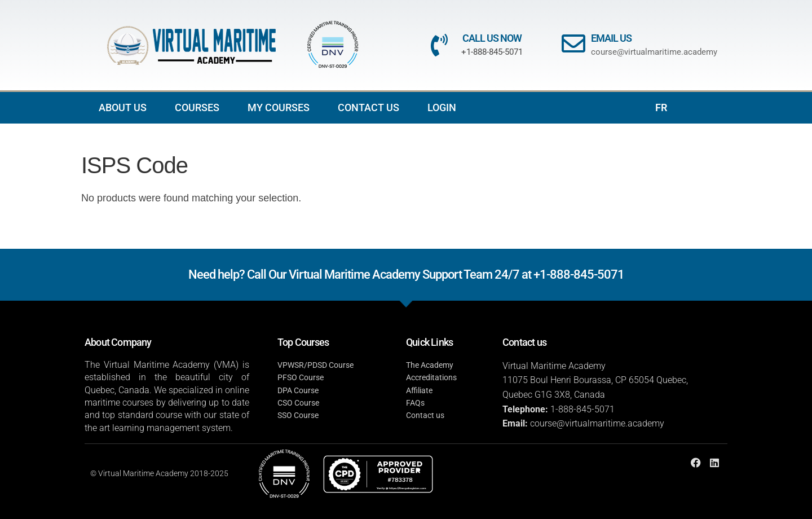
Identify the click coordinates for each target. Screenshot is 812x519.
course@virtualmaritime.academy (654, 52)
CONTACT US (369, 107)
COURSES (197, 107)
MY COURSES (279, 107)
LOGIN (442, 107)
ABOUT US (123, 107)
